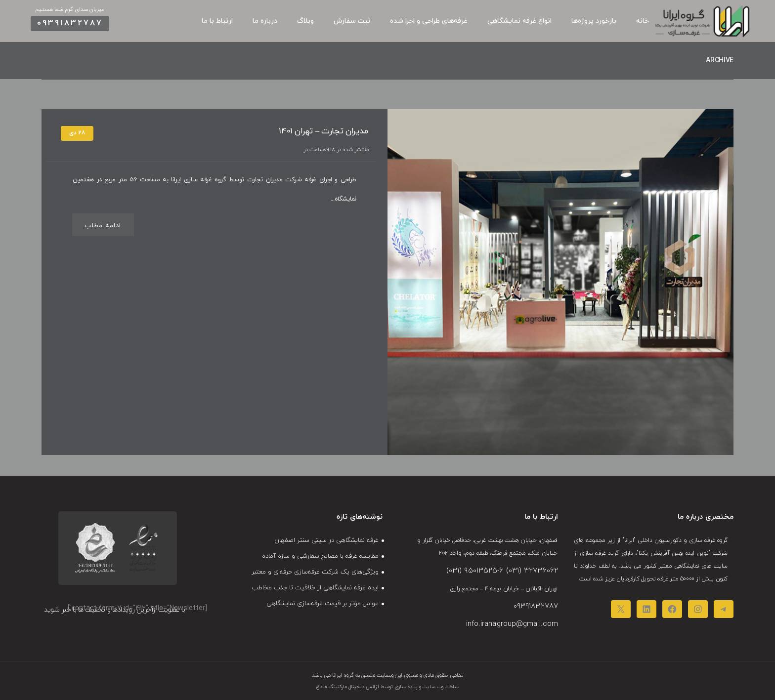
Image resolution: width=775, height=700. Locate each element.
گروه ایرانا (342, 675)
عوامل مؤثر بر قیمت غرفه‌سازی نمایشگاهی (323, 604)
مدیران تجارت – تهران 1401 (323, 131)
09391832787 (70, 23)
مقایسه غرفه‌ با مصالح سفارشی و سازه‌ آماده (320, 556)
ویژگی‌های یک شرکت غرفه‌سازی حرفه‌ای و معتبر (315, 572)
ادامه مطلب (103, 226)
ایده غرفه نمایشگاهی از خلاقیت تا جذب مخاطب (315, 588)
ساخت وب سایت (440, 687)
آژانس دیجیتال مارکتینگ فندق (348, 687)
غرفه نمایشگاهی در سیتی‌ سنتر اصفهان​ (326, 540)
